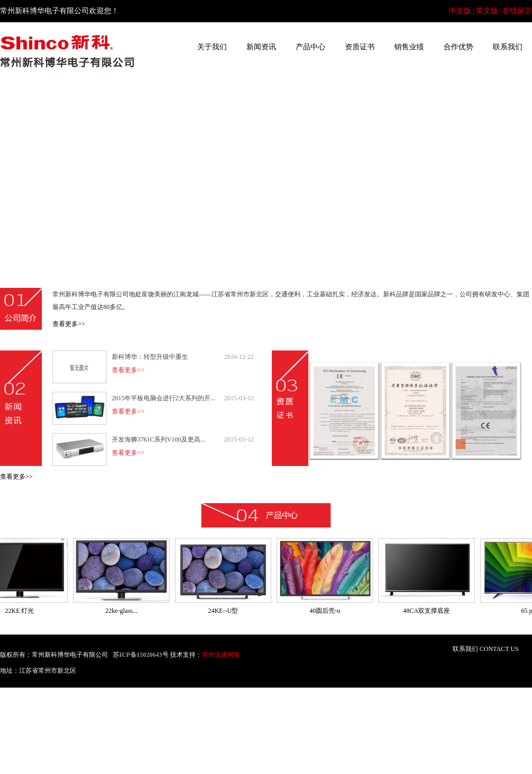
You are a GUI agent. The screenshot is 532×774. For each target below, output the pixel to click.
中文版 (460, 11)
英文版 (487, 11)
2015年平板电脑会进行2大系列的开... (163, 398)
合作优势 (458, 47)
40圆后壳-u (327, 611)
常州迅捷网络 (221, 655)
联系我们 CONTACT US (486, 649)
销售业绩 (409, 47)
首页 (163, 47)
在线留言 (517, 11)
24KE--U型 (225, 611)
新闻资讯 (261, 47)
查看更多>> (69, 324)
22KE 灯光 (22, 611)
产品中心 (311, 47)
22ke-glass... (123, 611)
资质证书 (360, 47)
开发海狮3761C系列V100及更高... (158, 439)
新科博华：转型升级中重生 (150, 357)
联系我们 (508, 47)
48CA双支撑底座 (429, 611)
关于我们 (212, 47)
